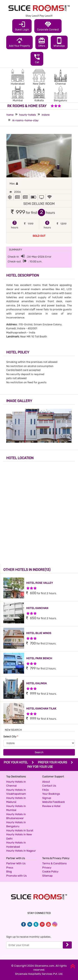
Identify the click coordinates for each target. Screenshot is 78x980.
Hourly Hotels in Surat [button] (20, 830)
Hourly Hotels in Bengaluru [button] (16, 824)
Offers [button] (42, 42)
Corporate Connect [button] (48, 26)
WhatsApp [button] (59, 42)
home (10, 115)
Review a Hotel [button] (51, 806)
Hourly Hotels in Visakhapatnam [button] (16, 792)
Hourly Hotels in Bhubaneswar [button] (16, 816)
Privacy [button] (47, 868)
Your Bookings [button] (51, 794)
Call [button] (37, 59)
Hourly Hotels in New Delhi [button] (19, 837)
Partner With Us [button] (16, 863)
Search (39, 752)
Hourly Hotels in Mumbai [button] (16, 808)
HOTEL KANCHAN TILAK (41, 709)
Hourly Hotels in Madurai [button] (16, 800)
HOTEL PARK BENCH (39, 658)
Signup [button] (47, 798)
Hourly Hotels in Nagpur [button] (21, 851)
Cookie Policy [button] (50, 872)
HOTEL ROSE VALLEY (40, 583)
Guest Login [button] (22, 26)
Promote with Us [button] (17, 876)
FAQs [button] (46, 790)
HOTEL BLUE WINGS (39, 633)
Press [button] (10, 868)
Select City (11, 736)
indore (46, 115)
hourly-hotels (28, 115)
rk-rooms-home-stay (25, 120)
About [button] (46, 782)
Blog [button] (9, 872)
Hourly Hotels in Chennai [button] (16, 784)
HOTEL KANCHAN (37, 608)
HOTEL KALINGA (37, 683)
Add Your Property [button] (19, 42)
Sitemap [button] (47, 876)
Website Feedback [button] (54, 802)
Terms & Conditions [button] (54, 863)
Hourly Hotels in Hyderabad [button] (16, 845)
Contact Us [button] (49, 786)
